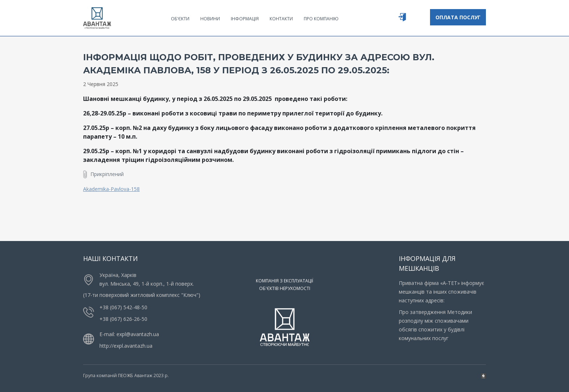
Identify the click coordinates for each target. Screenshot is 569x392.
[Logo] (97, 17)
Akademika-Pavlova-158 (111, 189)
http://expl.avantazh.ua (126, 346)
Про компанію (321, 19)
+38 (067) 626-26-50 (123, 319)
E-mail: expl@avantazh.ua (129, 334)
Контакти (281, 19)
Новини (210, 19)
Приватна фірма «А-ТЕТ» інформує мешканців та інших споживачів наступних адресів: (441, 292)
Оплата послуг (458, 17)
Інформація (245, 19)
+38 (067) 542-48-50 (123, 307)
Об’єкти (180, 19)
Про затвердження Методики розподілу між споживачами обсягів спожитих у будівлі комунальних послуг (435, 325)
